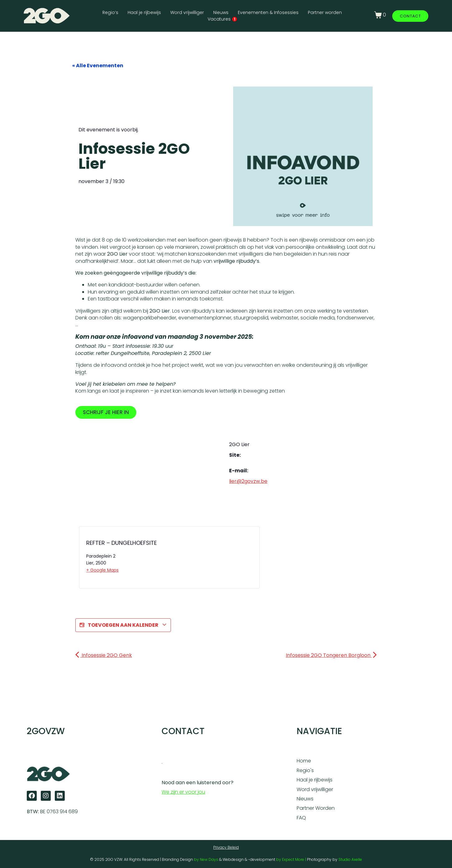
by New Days (206, 859)
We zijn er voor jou (183, 792)
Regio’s (110, 12)
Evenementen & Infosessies (268, 12)
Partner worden (325, 12)
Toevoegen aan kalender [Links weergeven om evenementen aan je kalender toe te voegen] (123, 625)
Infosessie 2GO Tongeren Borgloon (331, 655)
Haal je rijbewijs (144, 12)
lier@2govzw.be (248, 481)
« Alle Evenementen (98, 66)
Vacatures (222, 19)
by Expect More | (292, 859)
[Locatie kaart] (196, 559)
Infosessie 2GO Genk (104, 655)
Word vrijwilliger (187, 12)
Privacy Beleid (226, 847)
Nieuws (221, 12)
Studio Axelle (350, 859)
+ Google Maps (102, 570)
